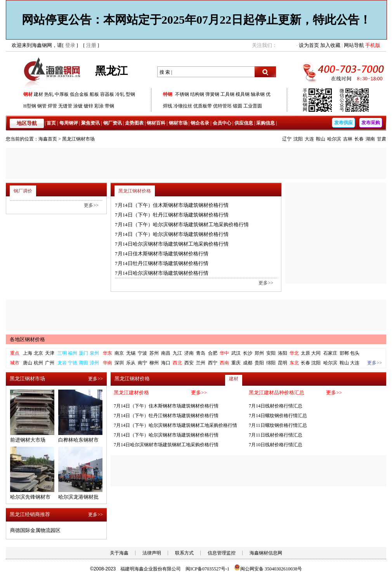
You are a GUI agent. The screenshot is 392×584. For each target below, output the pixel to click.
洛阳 (283, 353)
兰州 (201, 363)
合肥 (213, 353)
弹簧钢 (212, 94)
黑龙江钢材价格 (135, 191)
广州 (50, 363)
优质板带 (203, 106)
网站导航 (354, 45)
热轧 (49, 94)
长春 (359, 139)
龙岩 (62, 363)
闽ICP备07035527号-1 (207, 569)
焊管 (52, 106)
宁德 (73, 363)
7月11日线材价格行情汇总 (276, 435)
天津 (50, 353)
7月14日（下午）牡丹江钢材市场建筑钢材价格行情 (172, 215)
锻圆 (238, 106)
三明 (62, 353)
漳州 (94, 363)
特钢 (168, 94)
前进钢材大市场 (28, 440)
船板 (94, 94)
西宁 (213, 363)
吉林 (348, 139)
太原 (305, 353)
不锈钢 (182, 94)
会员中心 (222, 123)
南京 (119, 353)
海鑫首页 (48, 139)
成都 (248, 363)
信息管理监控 (222, 553)
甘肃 (382, 139)
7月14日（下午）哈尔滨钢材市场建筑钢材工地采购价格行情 (182, 224)
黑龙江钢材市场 (78, 139)
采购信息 (265, 123)
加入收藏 (330, 45)
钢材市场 (178, 123)
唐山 (28, 363)
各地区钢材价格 (27, 339)
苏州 (154, 353)
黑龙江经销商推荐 (30, 514)
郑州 (259, 353)
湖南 (370, 139)
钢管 (42, 106)
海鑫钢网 (53, 72)
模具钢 (243, 94)
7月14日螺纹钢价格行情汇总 (278, 416)
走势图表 (134, 123)
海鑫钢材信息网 (266, 553)
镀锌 (88, 106)
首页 (51, 123)
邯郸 (344, 353)
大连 (309, 139)
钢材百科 (156, 123)
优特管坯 (222, 106)
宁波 (142, 353)
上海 (28, 353)
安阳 (271, 353)
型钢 (130, 94)
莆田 (83, 363)
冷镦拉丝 (183, 106)
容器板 (107, 94)
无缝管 (65, 106)
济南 (189, 353)
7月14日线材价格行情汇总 (276, 406)
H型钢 (30, 106)
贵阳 (259, 363)
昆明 (283, 363)
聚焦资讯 (90, 123)
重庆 (236, 363)
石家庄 (330, 353)
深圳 (119, 363)
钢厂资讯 (113, 123)
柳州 (154, 363)
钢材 (28, 94)
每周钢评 (69, 123)
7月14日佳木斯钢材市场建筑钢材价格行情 (162, 254)
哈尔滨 (334, 139)
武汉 (236, 353)
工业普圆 (253, 106)
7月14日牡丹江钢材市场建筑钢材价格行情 (162, 263)
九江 (177, 353)
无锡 (131, 353)
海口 (166, 363)
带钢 (109, 106)
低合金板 (79, 94)
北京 (38, 353)
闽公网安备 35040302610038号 (268, 569)
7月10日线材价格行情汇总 (276, 445)
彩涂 (99, 106)
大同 (316, 353)
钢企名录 (200, 123)
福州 (73, 353)
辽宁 (287, 139)
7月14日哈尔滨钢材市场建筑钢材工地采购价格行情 (172, 244)
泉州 (94, 353)
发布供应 (343, 123)
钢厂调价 (23, 191)
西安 (189, 363)
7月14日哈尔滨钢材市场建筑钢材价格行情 (162, 273)
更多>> (266, 283)
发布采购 (371, 123)
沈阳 (298, 139)
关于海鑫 (119, 553)
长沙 (248, 353)
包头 (355, 353)
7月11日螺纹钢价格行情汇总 (278, 425)
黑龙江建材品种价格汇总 (277, 393)
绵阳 (271, 363)
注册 (91, 45)
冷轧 (120, 94)
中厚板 (62, 94)
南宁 (142, 363)
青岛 (201, 353)
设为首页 (309, 45)
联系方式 (184, 553)
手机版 (373, 45)
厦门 (83, 353)
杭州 (38, 363)
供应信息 (244, 123)
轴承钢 (258, 94)
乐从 (131, 363)
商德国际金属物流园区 (35, 530)
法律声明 (152, 553)
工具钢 (227, 94)
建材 (38, 94)
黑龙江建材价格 (131, 393)
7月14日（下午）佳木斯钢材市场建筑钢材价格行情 (172, 205)
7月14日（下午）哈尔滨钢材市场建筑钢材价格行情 (172, 234)
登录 (70, 45)
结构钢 (197, 94)
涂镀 (78, 106)
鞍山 (321, 139)
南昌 (166, 353)
